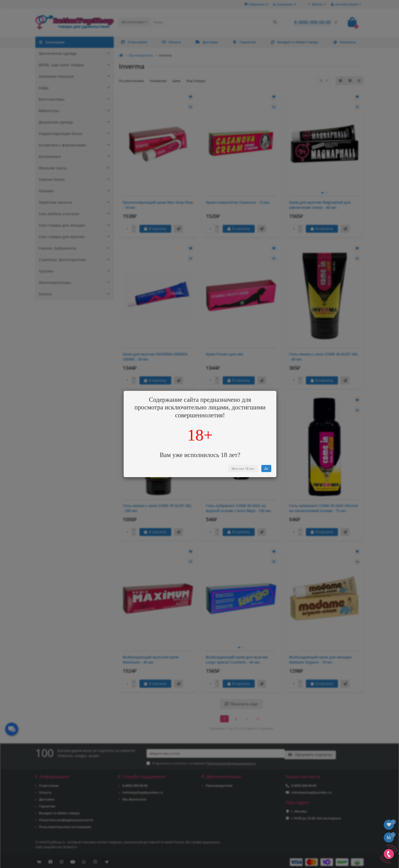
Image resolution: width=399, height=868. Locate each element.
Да (266, 468)
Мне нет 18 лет (243, 469)
